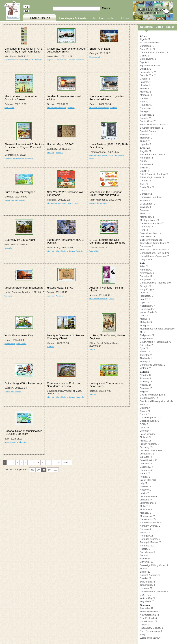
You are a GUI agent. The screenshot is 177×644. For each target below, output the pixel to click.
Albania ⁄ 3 (145, 378)
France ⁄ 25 (146, 441)
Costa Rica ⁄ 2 (147, 187)
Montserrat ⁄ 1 (147, 217)
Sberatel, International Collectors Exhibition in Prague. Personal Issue (24, 147)
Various (112, 299)
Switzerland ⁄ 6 (147, 582)
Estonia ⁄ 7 (145, 431)
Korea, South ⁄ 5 (148, 312)
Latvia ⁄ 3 (144, 493)
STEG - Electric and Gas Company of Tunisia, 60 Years (107, 241)
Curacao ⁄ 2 (146, 194)
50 (49, 470)
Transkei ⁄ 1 (146, 138)
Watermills (38, 60)
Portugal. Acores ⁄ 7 (150, 539)
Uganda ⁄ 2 (145, 144)
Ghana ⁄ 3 (145, 79)
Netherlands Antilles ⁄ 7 (152, 223)
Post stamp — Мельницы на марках (12, 11)
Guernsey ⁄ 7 (146, 467)
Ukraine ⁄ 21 (146, 588)
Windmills (71, 108)
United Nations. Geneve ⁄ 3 (154, 591)
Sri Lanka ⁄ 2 (146, 345)
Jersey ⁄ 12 (145, 486)
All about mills (98, 21)
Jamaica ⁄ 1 (146, 210)
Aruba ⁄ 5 (144, 161)
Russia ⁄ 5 (145, 549)
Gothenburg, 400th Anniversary (23, 383)
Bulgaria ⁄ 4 (146, 408)
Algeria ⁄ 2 (145, 39)
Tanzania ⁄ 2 (146, 134)
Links (120, 21)
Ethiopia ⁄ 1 (146, 69)
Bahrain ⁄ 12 (146, 276)
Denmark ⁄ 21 (147, 427)
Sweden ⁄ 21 (146, 578)
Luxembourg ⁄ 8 (148, 503)
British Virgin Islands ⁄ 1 (152, 177)
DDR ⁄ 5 (144, 424)
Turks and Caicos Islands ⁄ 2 (154, 250)
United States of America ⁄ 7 (154, 256)
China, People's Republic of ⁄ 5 (156, 283)
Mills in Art (29, 60)
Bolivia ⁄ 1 (145, 168)
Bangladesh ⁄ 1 (147, 279)
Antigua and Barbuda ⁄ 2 (152, 154)
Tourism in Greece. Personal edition (64, 98)
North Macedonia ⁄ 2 (150, 523)
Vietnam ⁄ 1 (146, 368)
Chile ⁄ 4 (144, 184)
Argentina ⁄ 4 (146, 158)
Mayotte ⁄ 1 (145, 92)
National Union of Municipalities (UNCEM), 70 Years (23, 432)
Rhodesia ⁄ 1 (146, 108)
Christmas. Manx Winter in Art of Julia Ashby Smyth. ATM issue (24, 50)
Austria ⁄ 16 (146, 385)
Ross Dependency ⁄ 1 (151, 631)
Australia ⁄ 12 (146, 608)
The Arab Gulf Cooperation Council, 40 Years (21, 98)
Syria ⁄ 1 (144, 348)
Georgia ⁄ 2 (145, 286)
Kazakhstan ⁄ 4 (147, 306)
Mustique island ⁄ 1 (149, 220)
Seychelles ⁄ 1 (147, 115)
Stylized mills (9, 200)
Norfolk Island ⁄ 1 (148, 621)
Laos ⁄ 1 (144, 316)
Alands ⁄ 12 (146, 375)
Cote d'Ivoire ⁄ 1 (148, 59)
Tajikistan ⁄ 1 (146, 355)
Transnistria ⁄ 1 (147, 585)
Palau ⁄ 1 (144, 625)
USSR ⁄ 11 (145, 595)
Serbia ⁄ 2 (145, 555)
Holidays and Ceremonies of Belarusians (106, 385)
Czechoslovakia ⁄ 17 (150, 421)
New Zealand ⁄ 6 (148, 618)
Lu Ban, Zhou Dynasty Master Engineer (107, 337)
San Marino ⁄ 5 (147, 552)
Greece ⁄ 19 (146, 464)
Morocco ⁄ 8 (146, 95)
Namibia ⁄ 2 (146, 98)
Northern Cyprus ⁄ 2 (150, 526)
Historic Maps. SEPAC (60, 144)
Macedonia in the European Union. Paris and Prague (106, 193)
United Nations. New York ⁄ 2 (155, 253)
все (32, 470)
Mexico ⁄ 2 (145, 213)
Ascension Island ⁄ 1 (150, 42)
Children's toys (10, 344)
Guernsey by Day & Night (20, 240)
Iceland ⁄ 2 (145, 473)
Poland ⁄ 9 (145, 532)
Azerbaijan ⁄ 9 (147, 273)
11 (48, 462)
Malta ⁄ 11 (145, 506)
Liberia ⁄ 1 (145, 85)
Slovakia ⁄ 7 (146, 559)
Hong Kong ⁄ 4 (147, 289)
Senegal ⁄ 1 (146, 111)
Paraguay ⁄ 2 (146, 227)
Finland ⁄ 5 (145, 437)
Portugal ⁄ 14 (146, 536)
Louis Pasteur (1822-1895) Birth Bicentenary (109, 146)
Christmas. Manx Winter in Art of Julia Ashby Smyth (66, 50)
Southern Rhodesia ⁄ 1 (151, 128)
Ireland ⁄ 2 (145, 477)
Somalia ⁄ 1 (146, 118)
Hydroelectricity (95, 57)
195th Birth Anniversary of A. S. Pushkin (66, 241)
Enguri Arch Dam (100, 49)
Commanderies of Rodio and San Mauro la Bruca (64, 385)
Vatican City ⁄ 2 (147, 598)
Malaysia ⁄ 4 (146, 322)
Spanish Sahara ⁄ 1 (150, 131)
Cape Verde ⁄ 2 (147, 49)
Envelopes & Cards (67, 21)
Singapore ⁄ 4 (147, 339)
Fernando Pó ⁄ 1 (148, 72)
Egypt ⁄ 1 (144, 62)
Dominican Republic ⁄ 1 (152, 197)
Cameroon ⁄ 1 (147, 46)
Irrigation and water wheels (14, 60)
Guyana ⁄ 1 (145, 207)
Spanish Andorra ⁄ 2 (150, 575)
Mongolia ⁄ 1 (146, 325)
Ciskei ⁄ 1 (144, 56)
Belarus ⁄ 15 (146, 388)
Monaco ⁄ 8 (145, 513)
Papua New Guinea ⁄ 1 (151, 628)
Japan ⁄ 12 (145, 303)
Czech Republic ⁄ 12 (150, 418)
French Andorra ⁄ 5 (149, 444)
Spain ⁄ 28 (145, 572)
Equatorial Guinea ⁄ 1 (151, 66)
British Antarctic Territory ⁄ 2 (154, 174)
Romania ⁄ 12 (147, 546)
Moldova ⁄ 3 (146, 509)
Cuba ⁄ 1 (144, 191)
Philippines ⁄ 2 (147, 335)
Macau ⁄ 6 (145, 319)
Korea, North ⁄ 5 (148, 309)
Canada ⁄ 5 (145, 181)
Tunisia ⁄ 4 (145, 141)
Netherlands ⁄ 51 (148, 519)
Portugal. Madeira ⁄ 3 (151, 542)
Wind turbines (9, 108)
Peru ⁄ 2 (144, 230)
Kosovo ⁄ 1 (145, 490)
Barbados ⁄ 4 (146, 164)
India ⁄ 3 (144, 293)
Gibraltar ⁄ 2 (146, 457)
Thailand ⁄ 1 (146, 358)
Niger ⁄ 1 (144, 102)
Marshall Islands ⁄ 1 (150, 611)
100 (55, 470)
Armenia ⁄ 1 (146, 270)
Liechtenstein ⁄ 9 (148, 496)
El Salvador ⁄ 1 (147, 204)
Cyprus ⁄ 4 (145, 414)
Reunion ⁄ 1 (146, 105)
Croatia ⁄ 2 (145, 411)
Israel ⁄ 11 (145, 299)
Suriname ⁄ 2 (146, 246)
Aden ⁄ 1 (144, 266)
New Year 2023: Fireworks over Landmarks (66, 193)
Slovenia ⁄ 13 (146, 562)
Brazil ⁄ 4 (144, 171)
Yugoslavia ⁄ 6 (147, 601)
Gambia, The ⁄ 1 (148, 75)
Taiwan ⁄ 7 (145, 352)
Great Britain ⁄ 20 (149, 460)
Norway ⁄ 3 (145, 529)
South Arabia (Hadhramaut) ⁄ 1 (156, 342)
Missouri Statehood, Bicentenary (24, 288)
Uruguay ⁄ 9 (146, 259)
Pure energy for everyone (20, 192)
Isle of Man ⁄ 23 (148, 480)
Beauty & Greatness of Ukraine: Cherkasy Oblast (66, 337)
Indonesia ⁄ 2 (146, 296)
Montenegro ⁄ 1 (148, 516)
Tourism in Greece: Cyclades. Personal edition (107, 98)
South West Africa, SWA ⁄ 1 (154, 125)
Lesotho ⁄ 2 (145, 82)
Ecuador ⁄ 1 (146, 200)
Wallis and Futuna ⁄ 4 (151, 638)
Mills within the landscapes (57, 108)
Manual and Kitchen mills (98, 155)
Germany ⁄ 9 (146, 447)
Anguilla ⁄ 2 (145, 151)
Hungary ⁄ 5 (146, 470)
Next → (67, 462)
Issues (26, 21)
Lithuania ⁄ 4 (146, 500)
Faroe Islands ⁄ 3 (148, 434)
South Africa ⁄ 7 (148, 121)
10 (43, 462)
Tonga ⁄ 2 (144, 635)
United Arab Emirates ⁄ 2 (152, 365)
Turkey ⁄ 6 (145, 361)
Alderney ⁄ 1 (146, 382)
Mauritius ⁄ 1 (146, 88)
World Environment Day (19, 335)
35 (59, 462)
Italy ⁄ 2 (143, 483)
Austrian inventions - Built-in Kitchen (106, 289)
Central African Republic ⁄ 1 (154, 52)
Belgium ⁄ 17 (146, 391)
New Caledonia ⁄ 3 (149, 615)
